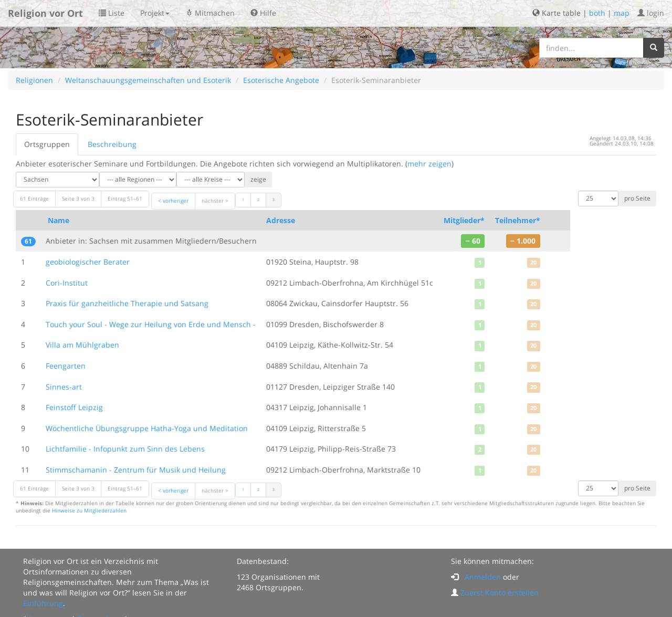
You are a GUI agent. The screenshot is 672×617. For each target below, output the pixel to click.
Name (59, 220)
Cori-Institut (67, 283)
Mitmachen (210, 13)
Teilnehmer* (518, 220)
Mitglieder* (464, 220)
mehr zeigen (429, 164)
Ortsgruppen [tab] (47, 144)
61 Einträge (34, 199)
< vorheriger (173, 201)
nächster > (215, 201)
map (622, 13)
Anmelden (483, 577)
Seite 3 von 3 (78, 199)
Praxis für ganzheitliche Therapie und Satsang (127, 303)
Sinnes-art (64, 387)
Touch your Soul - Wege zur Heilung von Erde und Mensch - (151, 324)
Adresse (281, 220)
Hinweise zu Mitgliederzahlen (89, 511)
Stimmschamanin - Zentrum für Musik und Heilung (136, 470)
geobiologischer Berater (88, 262)
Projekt (155, 13)
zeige (258, 179)
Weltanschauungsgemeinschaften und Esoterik (148, 80)
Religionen (34, 80)
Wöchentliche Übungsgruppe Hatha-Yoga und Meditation (147, 428)
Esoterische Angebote (281, 80)
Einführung (43, 603)
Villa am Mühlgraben (82, 345)
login (651, 13)
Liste (112, 13)
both (597, 13)
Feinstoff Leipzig (74, 407)
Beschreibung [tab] (112, 144)
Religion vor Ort (45, 13)
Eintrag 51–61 (125, 199)
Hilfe (263, 13)
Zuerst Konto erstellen (500, 593)
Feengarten (66, 366)
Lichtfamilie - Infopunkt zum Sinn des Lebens (125, 449)
